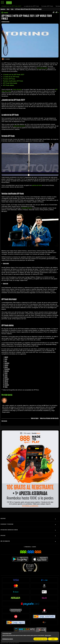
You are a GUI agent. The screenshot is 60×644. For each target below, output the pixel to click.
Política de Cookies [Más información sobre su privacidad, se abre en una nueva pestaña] (48, 635)
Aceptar (53, 639)
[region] (30, 637)
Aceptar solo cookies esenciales (40, 639)
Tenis (12, 9)
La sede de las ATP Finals (11, 77)
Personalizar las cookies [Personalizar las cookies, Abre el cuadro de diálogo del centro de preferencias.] (8, 639)
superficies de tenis (19, 126)
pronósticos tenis (42, 68)
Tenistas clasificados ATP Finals (13, 81)
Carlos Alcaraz (17, 90)
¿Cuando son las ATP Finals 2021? (14, 75)
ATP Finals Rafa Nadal (10, 83)
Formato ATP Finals (9, 79)
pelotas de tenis (37, 185)
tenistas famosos (27, 208)
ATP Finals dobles (8, 85)
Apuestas (3, 9)
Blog (8, 9)
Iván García (8, 59)
